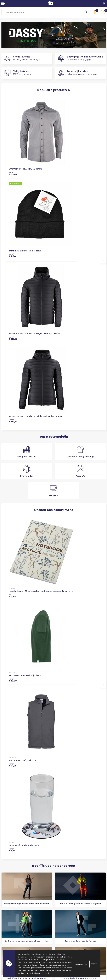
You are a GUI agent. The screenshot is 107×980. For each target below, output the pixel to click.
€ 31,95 (13, 423)
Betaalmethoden (9, 919)
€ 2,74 (60, 150)
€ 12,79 (60, 361)
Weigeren (94, 964)
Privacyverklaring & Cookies (68, 919)
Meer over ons (13, 754)
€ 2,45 (12, 361)
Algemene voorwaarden (66, 916)
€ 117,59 (13, 210)
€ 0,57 (60, 423)
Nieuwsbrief (60, 888)
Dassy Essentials (62, 881)
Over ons (59, 884)
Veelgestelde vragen (64, 891)
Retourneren (7, 923)
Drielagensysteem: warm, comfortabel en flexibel (77, 878)
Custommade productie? (66, 895)
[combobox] (41, 12)
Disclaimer (60, 923)
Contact (5, 916)
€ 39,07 (13, 150)
